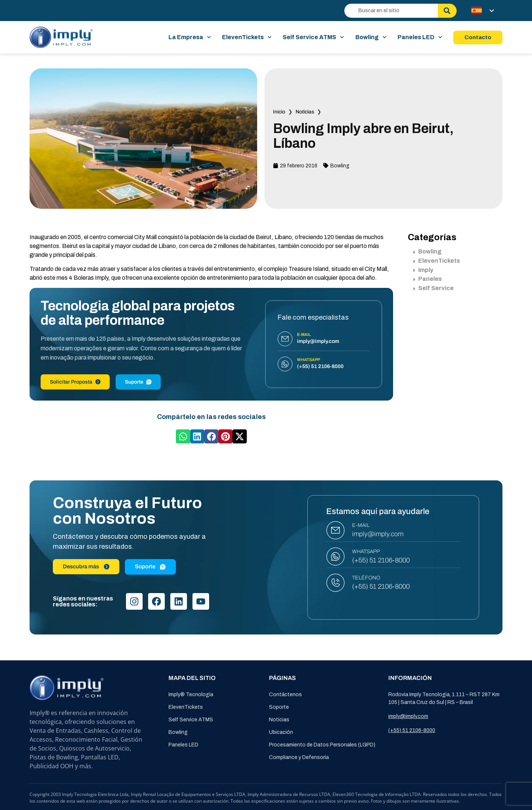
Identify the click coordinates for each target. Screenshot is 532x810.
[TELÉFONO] (335, 583)
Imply (423, 270)
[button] (183, 436)
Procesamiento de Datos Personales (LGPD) (322, 745)
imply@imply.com (378, 534)
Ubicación (281, 732)
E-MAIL (361, 525)
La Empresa (190, 37)
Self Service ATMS (313, 37)
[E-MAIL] (335, 530)
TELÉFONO (366, 578)
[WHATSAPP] (335, 557)
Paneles (428, 279)
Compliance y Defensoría (299, 757)
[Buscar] (447, 11)
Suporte (138, 382)
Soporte (279, 707)
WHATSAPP (366, 552)
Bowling (371, 37)
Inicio (279, 112)
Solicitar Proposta (75, 382)
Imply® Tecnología (191, 695)
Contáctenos (285, 695)
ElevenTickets (247, 37)
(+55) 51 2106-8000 (381, 560)
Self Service (434, 288)
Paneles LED (420, 37)
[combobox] (391, 11)
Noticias (305, 112)
